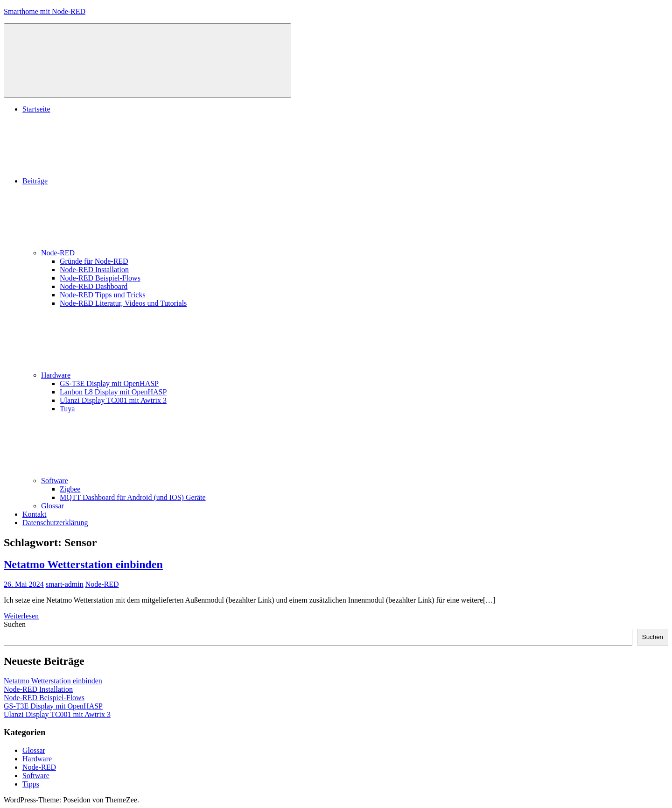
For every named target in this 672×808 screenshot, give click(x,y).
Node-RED (128, 253)
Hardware (126, 375)
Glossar (52, 506)
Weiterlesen (21, 616)
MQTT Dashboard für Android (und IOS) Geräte (133, 497)
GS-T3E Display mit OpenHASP (109, 383)
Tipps (31, 784)
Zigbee (70, 489)
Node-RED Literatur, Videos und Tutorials (123, 303)
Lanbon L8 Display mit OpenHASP (113, 392)
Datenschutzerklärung (55, 523)
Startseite (36, 109)
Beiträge (105, 181)
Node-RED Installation (94, 270)
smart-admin (65, 584)
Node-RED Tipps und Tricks (103, 295)
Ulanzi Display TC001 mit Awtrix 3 (113, 400)
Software (125, 481)
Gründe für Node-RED (94, 261)
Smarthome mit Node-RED (45, 11)
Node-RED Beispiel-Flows (100, 278)
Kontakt (35, 514)
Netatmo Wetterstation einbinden (83, 564)
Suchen (15, 624)
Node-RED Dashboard (94, 286)
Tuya (67, 409)
